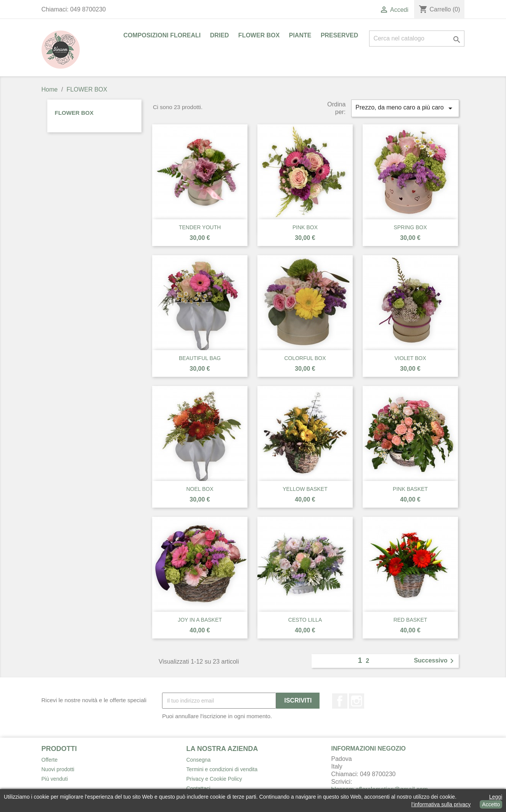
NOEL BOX (200, 489)
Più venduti (55, 779)
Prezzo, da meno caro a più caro (405, 108)
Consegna (199, 760)
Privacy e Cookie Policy (214, 779)
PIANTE (300, 35)
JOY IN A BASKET (200, 620)
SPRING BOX (410, 227)
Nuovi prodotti (58, 769)
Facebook (340, 701)
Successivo (435, 661)
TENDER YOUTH (200, 227)
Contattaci (198, 788)
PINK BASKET (410, 489)
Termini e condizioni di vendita (222, 769)
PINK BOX (305, 227)
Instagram (357, 701)
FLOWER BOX (259, 35)
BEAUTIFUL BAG (200, 358)
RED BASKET (410, 620)
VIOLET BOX (410, 358)
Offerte (50, 760)
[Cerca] (417, 39)
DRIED (220, 35)
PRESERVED (339, 35)
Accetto (491, 804)
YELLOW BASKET (305, 489)
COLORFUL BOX (305, 358)
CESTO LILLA (305, 620)
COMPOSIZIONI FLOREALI (162, 35)
